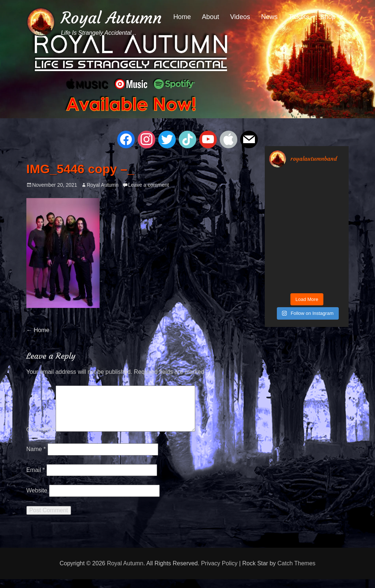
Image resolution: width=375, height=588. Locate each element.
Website (37, 499)
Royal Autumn (111, 18)
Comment (41, 438)
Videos (240, 17)
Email (36, 479)
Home (182, 17)
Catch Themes (297, 572)
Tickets (299, 17)
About (210, 17)
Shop (328, 17)
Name (36, 458)
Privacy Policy (219, 572)
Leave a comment (148, 185)
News (269, 17)
